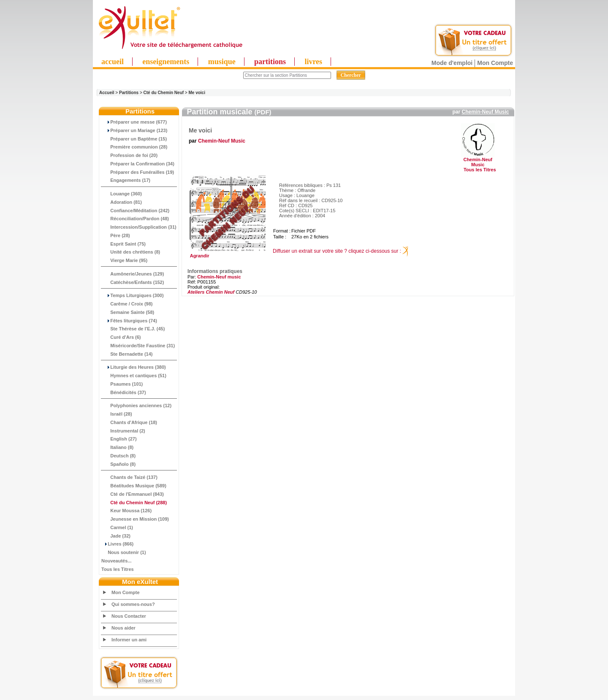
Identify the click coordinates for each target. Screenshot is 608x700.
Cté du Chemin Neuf (164, 93)
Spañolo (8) (118, 464)
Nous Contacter (129, 616)
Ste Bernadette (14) (127, 354)
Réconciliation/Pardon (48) (135, 219)
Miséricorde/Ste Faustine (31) (138, 346)
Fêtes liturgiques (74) (129, 321)
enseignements (166, 62)
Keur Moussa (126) (126, 511)
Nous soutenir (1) (124, 552)
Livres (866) (117, 544)
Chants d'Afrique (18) (129, 422)
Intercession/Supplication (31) (139, 227)
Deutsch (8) (118, 456)
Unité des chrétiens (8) (131, 252)
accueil (113, 62)
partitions (270, 62)
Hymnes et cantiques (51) (134, 376)
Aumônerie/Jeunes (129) (133, 274)
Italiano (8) (117, 447)
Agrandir (227, 254)
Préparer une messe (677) (134, 122)
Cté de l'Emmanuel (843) (133, 494)
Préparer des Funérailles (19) (138, 172)
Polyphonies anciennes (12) (136, 405)
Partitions (129, 93)
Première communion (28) (134, 147)
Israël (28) (117, 414)
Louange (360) (122, 194)
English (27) (119, 439)
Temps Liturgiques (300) (133, 295)
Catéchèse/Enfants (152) (133, 282)
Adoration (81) (122, 202)
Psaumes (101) (122, 384)
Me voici (197, 93)
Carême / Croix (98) (127, 304)
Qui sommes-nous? (133, 604)
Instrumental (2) (123, 431)
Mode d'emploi (452, 63)
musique (222, 62)
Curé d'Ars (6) (121, 337)
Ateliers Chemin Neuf (211, 292)
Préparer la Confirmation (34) (138, 164)
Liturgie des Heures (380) (134, 367)
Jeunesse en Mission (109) (135, 519)
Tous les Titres (118, 569)
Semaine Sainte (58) (128, 312)
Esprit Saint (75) (123, 244)
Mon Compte (495, 63)
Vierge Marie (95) (124, 260)
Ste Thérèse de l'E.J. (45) (133, 329)
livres (313, 62)
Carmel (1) (117, 527)
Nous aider (123, 628)
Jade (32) (116, 536)
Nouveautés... (117, 561)
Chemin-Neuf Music (485, 112)
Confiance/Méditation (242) (135, 211)
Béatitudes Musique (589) (134, 486)
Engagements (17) (126, 180)
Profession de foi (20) (129, 155)
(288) (134, 503)
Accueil (107, 93)
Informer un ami (129, 640)
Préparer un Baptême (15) (134, 139)
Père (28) (116, 235)
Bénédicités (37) (124, 392)
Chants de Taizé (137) (129, 477)
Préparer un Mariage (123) (134, 130)
